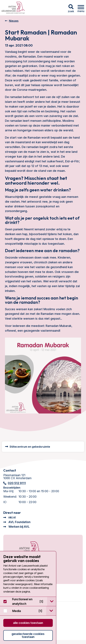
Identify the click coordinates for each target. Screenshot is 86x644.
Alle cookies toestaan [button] (28, 623)
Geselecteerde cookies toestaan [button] (28, 635)
